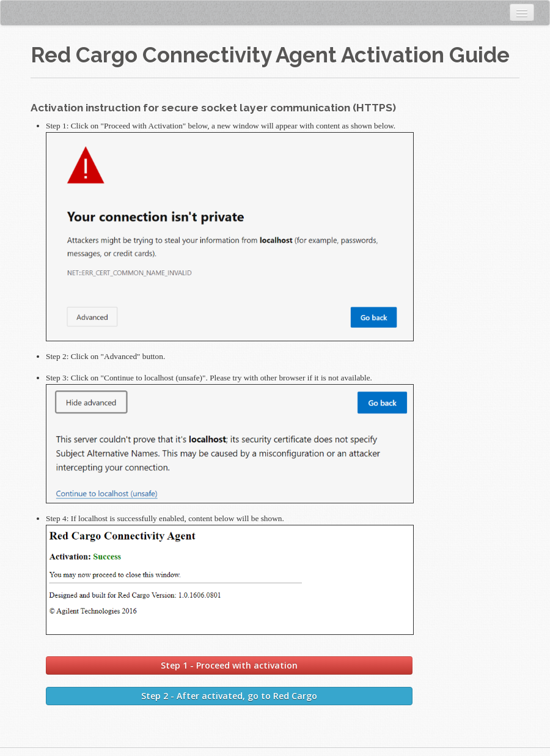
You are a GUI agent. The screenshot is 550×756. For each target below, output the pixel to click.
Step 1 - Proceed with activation (229, 665)
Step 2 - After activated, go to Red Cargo (229, 696)
